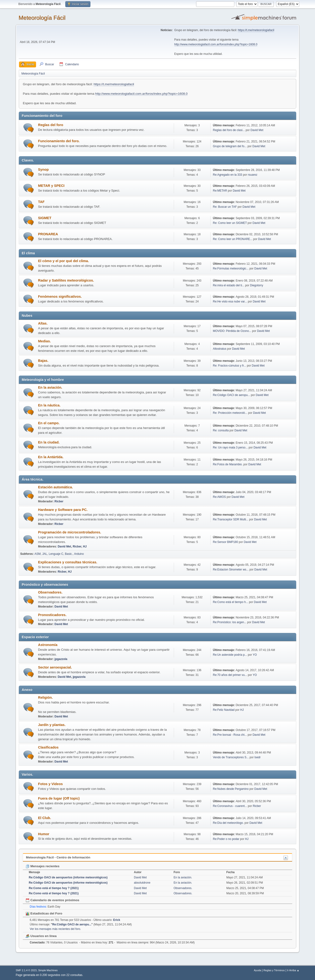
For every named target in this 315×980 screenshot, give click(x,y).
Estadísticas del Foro (44, 913)
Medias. (44, 341)
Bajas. (43, 361)
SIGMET (45, 218)
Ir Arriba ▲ (293, 970)
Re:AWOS (219, 497)
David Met (257, 130)
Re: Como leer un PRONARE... (233, 239)
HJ (85, 547)
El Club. (45, 818)
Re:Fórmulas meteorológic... (231, 269)
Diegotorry (256, 285)
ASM (38, 554)
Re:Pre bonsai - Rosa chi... (230, 735)
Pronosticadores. (52, 615)
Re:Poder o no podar (226, 839)
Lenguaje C (56, 554)
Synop (43, 170)
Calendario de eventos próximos (52, 900)
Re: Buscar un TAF (225, 207)
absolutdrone (142, 883)
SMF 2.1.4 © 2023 (26, 970)
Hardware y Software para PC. (63, 510)
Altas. (43, 323)
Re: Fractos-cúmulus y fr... (230, 366)
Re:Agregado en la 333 (228, 175)
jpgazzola (61, 659)
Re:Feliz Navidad (224, 710)
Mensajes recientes (42, 866)
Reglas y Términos (274, 970)
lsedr (258, 757)
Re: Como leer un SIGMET (230, 223)
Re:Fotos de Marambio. (228, 464)
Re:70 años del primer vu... (230, 675)
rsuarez (253, 175)
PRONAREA (48, 234)
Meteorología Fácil (42, 18)
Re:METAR (220, 191)
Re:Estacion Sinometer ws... (231, 570)
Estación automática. (55, 487)
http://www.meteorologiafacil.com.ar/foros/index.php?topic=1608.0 (216, 44)
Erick (117, 920)
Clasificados (48, 747)
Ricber (59, 501)
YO (255, 655)
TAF (41, 202)
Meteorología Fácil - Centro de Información (58, 857)
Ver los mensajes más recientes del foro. (55, 929)
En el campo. (49, 423)
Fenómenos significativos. (60, 297)
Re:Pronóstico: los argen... (230, 622)
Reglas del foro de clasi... (229, 130)
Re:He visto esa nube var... (230, 302)
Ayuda (258, 970)
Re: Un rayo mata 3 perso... (230, 448)
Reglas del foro (51, 125)
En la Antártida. (51, 457)
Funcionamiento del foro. (59, 141)
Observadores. (50, 592)
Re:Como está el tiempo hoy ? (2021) (54, 888)
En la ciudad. (49, 442)
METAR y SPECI (51, 186)
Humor (44, 834)
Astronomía (48, 645)
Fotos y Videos (50, 784)
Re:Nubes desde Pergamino (231, 789)
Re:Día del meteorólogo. (228, 823)
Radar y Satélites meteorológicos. (66, 280)
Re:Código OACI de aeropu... (232, 395)
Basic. (69, 554)
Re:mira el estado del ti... (229, 285)
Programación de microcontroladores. (70, 532)
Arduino (79, 554)
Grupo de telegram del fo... (230, 146)
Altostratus (220, 349)
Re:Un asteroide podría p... (230, 655)
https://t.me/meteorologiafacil (256, 30)
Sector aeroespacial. (55, 667)
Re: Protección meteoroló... (230, 413)
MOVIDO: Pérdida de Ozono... (232, 331)
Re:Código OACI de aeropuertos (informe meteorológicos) (68, 877)
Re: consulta (221, 430)
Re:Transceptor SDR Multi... (231, 519)
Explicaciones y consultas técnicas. (68, 562)
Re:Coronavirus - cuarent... (230, 806)
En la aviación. (50, 387)
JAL (45, 554)
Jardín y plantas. (52, 725)
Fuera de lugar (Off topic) (59, 798)
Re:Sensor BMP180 (226, 542)
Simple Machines (48, 970)
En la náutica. (49, 405)
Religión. (45, 697)
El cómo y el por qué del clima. (63, 261)
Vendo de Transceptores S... (231, 757)
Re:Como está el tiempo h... (231, 602)
